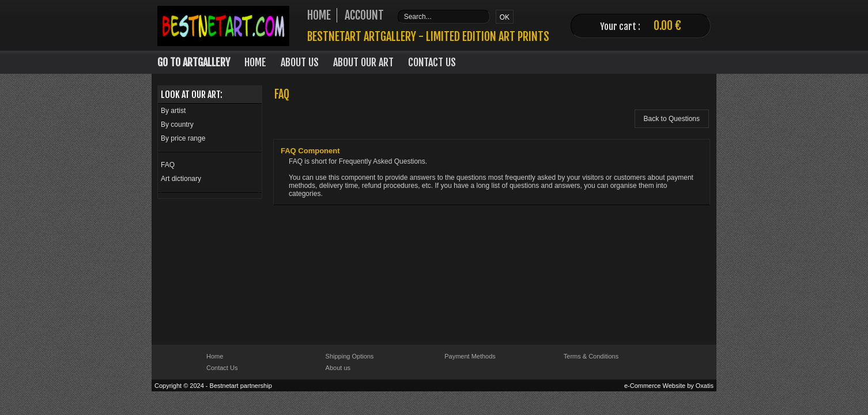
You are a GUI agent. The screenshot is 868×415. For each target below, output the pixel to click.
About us (338, 368)
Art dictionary (181, 179)
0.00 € (667, 26)
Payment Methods (470, 356)
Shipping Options (350, 356)
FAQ (168, 165)
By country (177, 124)
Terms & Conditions (591, 356)
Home (255, 62)
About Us (300, 62)
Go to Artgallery (194, 62)
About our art (363, 62)
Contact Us (432, 62)
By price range (183, 138)
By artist (173, 111)
